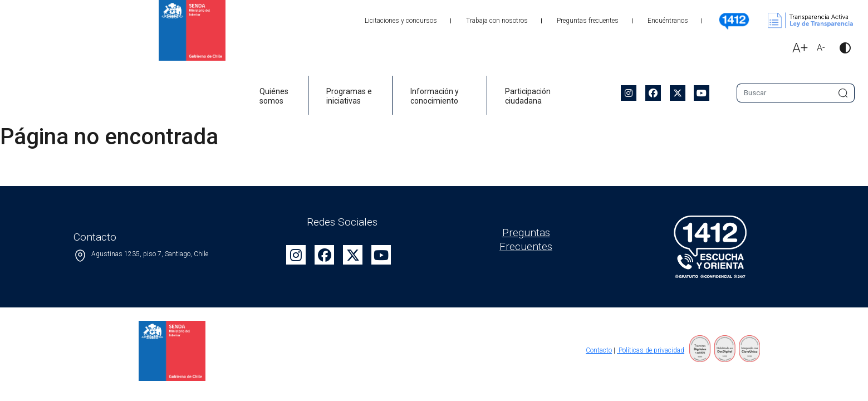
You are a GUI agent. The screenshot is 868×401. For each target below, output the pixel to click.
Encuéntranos (668, 21)
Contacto (599, 350)
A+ (800, 48)
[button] (841, 49)
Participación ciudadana (528, 96)
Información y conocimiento (435, 96)
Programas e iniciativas (349, 96)
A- (821, 48)
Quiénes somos (274, 96)
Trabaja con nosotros (497, 21)
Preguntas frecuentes (588, 21)
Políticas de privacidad (651, 350)
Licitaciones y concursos (401, 21)
